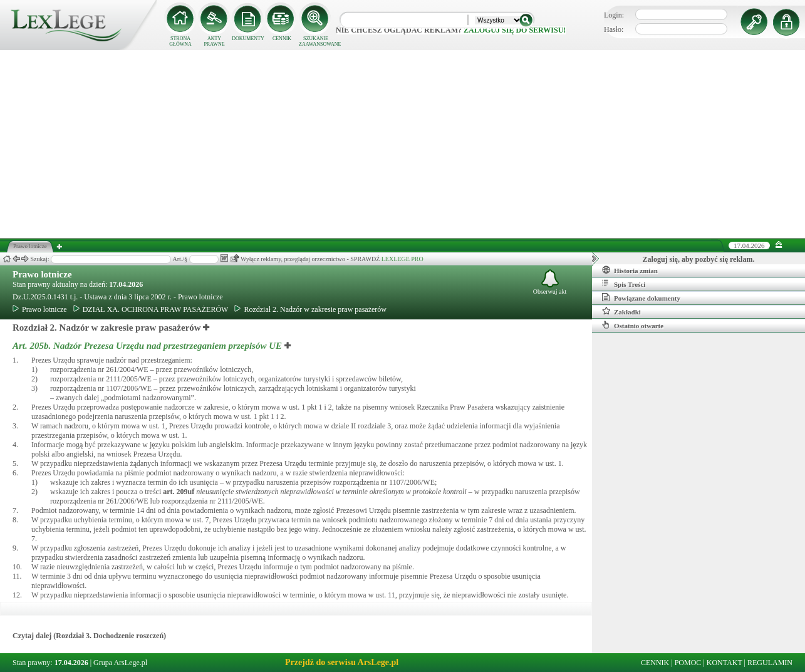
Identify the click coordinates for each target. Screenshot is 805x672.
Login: (614, 15)
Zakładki (621, 311)
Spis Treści (624, 284)
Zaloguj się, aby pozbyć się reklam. (699, 259)
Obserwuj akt (550, 282)
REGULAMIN (770, 663)
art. (179, 492)
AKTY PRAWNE (214, 41)
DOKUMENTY (248, 39)
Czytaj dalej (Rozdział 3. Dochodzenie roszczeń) (89, 636)
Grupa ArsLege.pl (120, 663)
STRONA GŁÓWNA (180, 41)
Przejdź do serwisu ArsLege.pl (342, 662)
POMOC (688, 663)
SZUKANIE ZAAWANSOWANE (316, 41)
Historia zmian (630, 270)
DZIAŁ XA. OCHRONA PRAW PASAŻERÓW (151, 309)
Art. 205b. (148, 346)
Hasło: (614, 29)
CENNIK (282, 39)
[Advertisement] (403, 144)
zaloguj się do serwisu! (515, 30)
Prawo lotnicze (42, 274)
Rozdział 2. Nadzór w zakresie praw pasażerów (310, 309)
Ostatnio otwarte (633, 325)
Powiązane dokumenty (641, 297)
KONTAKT (724, 663)
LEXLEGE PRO (402, 259)
